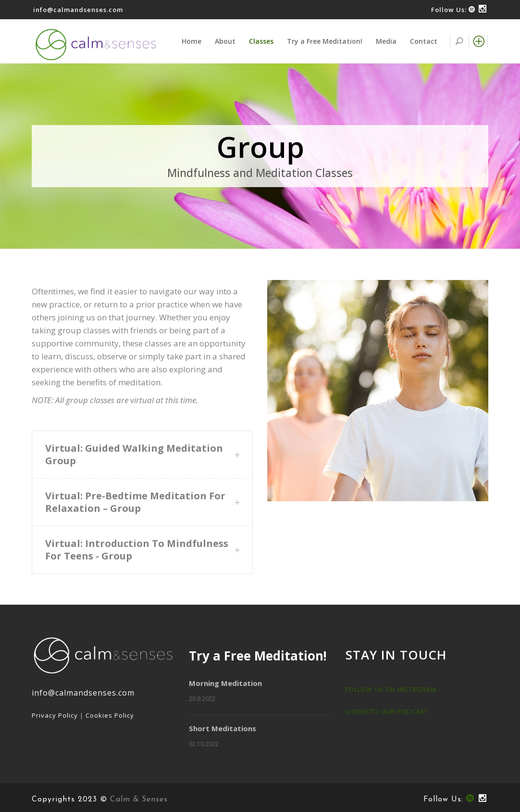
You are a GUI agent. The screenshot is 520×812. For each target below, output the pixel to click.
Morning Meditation (225, 683)
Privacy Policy (55, 715)
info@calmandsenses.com (78, 10)
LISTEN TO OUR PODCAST (387, 711)
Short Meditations (223, 728)
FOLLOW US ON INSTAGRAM (391, 689)
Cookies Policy (110, 715)
